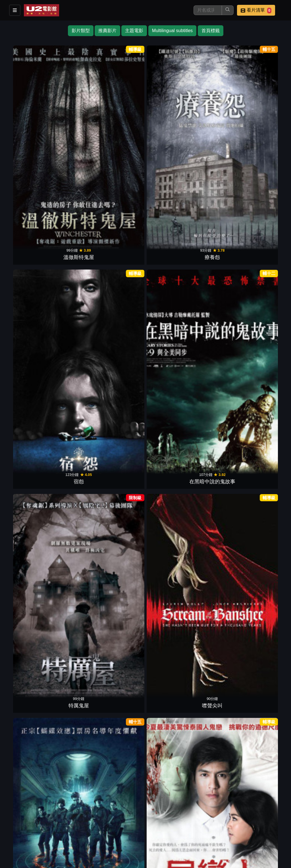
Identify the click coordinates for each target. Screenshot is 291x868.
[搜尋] (208, 10)
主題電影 (134, 31)
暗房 (217, 279)
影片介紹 (139, 828)
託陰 (27, 279)
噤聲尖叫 (264, 113)
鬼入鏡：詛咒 (169, 446)
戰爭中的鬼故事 (27, 196)
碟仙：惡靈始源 (27, 362)
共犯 (217, 612)
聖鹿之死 (264, 362)
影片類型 (81, 31)
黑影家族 (74, 279)
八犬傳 (264, 696)
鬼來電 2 (122, 196)
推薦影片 (107, 31)
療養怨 (74, 113)
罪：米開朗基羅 (169, 612)
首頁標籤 (211, 31)
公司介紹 (167, 839)
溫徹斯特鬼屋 (27, 113)
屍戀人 (74, 196)
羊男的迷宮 (264, 529)
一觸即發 (217, 696)
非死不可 (122, 446)
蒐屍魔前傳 (169, 529)
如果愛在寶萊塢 (122, 696)
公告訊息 (222, 828)
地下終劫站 (74, 446)
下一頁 (145, 801)
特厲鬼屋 (217, 113)
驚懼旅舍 (74, 529)
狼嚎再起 (74, 696)
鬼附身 (217, 362)
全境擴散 (264, 612)
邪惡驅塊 (74, 362)
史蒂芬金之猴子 (264, 446)
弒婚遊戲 (217, 196)
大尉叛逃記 (27, 612)
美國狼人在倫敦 (122, 529)
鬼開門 (122, 362)
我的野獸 (169, 196)
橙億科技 (155, 861)
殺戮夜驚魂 (264, 279)
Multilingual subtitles (172, 31)
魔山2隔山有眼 (122, 279)
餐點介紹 (167, 828)
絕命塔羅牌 (27, 529)
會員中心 (194, 839)
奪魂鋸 (27, 446)
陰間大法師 (122, 779)
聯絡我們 (250, 828)
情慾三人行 (264, 196)
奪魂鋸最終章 (27, 696)
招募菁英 (139, 839)
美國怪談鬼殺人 (169, 279)
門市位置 (194, 828)
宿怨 (122, 113)
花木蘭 (74, 612)
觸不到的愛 (122, 612)
